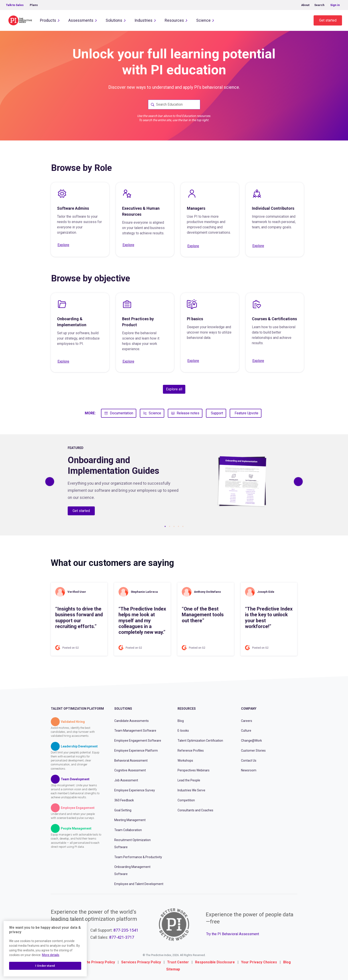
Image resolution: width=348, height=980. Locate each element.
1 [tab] (165, 526)
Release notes (185, 413)
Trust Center (178, 962)
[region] (45, 949)
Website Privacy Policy (96, 962)
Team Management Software (135, 731)
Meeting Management (130, 820)
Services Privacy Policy (141, 962)
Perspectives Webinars (194, 770)
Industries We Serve (191, 790)
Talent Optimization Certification (200, 741)
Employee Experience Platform (136, 751)
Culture (246, 731)
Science (203, 20)
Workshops (185, 761)
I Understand (45, 966)
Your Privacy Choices (259, 962)
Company (249, 709)
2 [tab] (170, 526)
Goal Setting (123, 810)
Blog (181, 721)
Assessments (81, 20)
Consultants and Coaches (195, 810)
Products (48, 20)
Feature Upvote (246, 413)
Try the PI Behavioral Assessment (233, 934)
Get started (328, 20)
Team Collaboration (128, 830)
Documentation (119, 413)
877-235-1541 (126, 930)
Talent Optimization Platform (77, 709)
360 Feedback (124, 800)
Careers (247, 721)
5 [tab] (183, 526)
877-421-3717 (122, 937)
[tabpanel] (174, 482)
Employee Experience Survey (135, 790)
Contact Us (249, 761)
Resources (174, 20)
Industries (143, 20)
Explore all (174, 389)
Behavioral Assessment (131, 761)
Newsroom (249, 770)
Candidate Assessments (131, 721)
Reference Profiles (191, 751)
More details (51, 955)
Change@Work (251, 741)
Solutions (114, 20)
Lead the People (189, 780)
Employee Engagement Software (138, 741)
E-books (183, 731)
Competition (186, 800)
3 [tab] (174, 526)
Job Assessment (126, 780)
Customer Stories (253, 751)
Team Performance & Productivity (138, 857)
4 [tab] (178, 526)
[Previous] (50, 482)
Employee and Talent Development (139, 884)
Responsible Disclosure (215, 962)
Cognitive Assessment (130, 770)
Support (217, 413)
